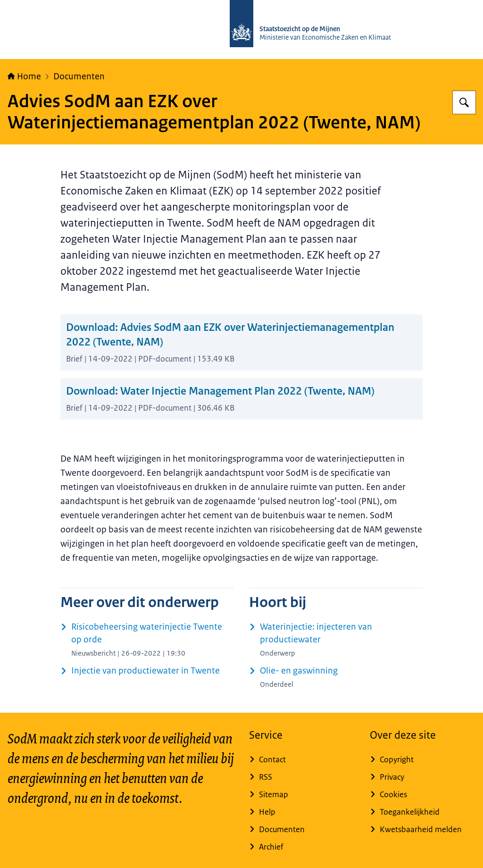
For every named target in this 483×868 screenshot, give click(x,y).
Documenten (79, 76)
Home (24, 76)
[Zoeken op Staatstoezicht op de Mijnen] (464, 102)
